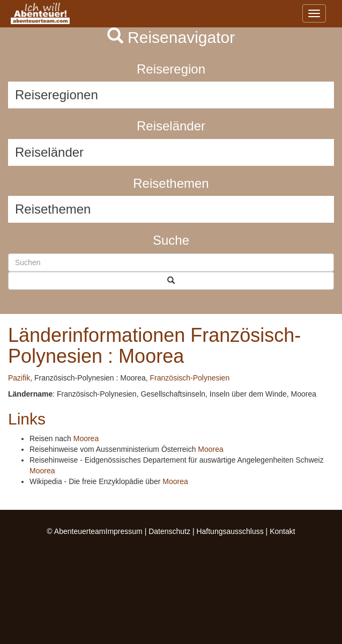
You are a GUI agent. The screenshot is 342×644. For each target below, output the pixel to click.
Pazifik (19, 378)
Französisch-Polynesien (190, 378)
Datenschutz (169, 531)
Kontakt (282, 531)
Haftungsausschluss (230, 531)
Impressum (124, 531)
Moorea (86, 438)
